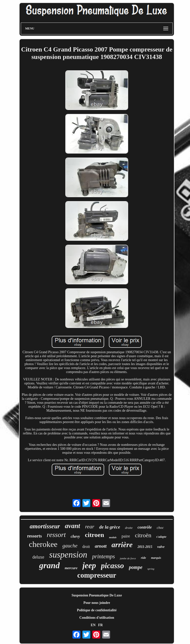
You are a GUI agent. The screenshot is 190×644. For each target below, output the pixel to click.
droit (86, 547)
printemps (103, 556)
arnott (101, 546)
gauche (70, 546)
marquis (156, 558)
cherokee (43, 544)
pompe (136, 567)
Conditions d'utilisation (97, 618)
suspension (68, 555)
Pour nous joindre (97, 603)
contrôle (145, 527)
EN (93, 625)
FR (101, 625)
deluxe (38, 557)
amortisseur (45, 526)
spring (151, 569)
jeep (89, 565)
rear (90, 526)
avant (72, 526)
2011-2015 (145, 547)
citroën (143, 535)
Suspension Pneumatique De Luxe (97, 595)
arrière (122, 545)
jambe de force (128, 558)
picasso (112, 566)
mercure (71, 568)
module (113, 537)
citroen (95, 535)
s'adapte (161, 537)
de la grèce (110, 527)
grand (49, 565)
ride (143, 558)
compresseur (97, 575)
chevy (75, 536)
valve (161, 547)
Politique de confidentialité (97, 610)
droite (129, 528)
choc (160, 528)
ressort (56, 535)
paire (126, 536)
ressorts (34, 536)
